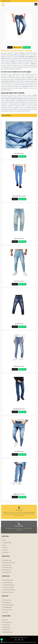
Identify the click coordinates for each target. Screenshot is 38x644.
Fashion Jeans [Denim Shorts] (7, 630)
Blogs (5, 545)
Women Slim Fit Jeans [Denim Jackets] (8, 592)
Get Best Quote (18, 47)
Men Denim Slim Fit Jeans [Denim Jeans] (9, 563)
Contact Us (19, 531)
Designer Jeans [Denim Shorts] (7, 627)
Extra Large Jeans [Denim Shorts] (7, 622)
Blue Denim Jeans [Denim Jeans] (7, 565)
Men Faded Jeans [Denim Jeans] (7, 570)
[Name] (36, 4)
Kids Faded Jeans (7, 603)
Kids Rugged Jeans (8, 607)
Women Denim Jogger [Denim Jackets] (8, 587)
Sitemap (5, 550)
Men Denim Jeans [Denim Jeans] (7, 560)
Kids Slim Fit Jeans (8, 610)
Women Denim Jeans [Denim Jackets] (8, 580)
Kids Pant (6, 612)
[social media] (16, 640)
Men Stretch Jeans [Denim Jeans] (8, 568)
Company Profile (7, 543)
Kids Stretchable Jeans (9, 605)
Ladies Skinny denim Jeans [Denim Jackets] (9, 590)
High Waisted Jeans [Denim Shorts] (8, 632)
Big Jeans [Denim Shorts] (6, 620)
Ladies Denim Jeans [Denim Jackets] (8, 583)
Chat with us (27, 47)
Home (5, 540)
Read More (15, 156)
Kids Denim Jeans (7, 600)
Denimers (16, 637)
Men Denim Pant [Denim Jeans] (7, 572)
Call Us (10, 47)
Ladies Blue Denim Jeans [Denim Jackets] (9, 585)
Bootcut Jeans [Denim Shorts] (7, 625)
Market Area (6, 552)
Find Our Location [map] (19, 514)
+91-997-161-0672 (5, 1)
